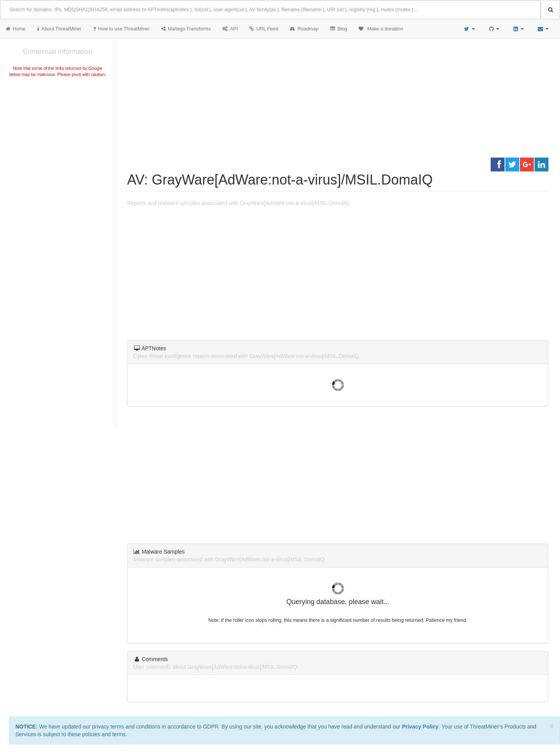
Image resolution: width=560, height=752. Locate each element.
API (230, 29)
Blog (339, 29)
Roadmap (304, 29)
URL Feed (264, 29)
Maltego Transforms (186, 29)
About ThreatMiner (60, 29)
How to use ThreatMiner (122, 29)
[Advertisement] (58, 136)
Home (16, 29)
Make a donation (381, 29)
